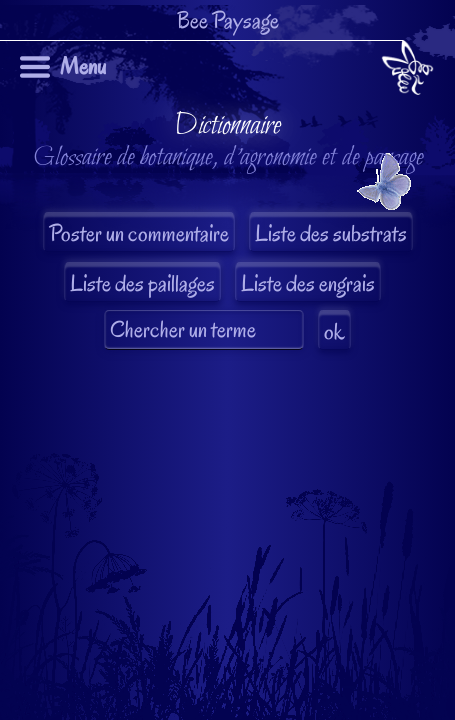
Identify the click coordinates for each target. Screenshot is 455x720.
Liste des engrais (308, 283)
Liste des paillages (142, 283)
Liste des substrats (331, 233)
